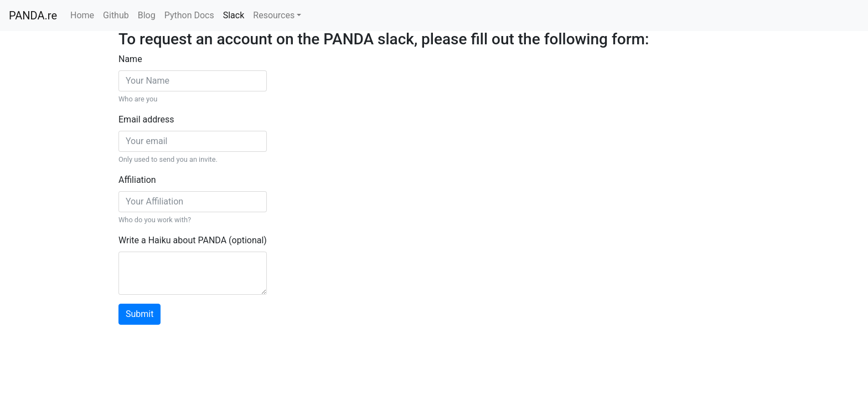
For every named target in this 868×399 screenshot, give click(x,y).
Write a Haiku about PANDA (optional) (193, 240)
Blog (147, 15)
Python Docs (189, 15)
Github (116, 15)
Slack (234, 15)
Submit (139, 314)
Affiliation (137, 180)
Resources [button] (274, 15)
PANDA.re (33, 16)
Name (130, 59)
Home (82, 15)
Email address (146, 119)
